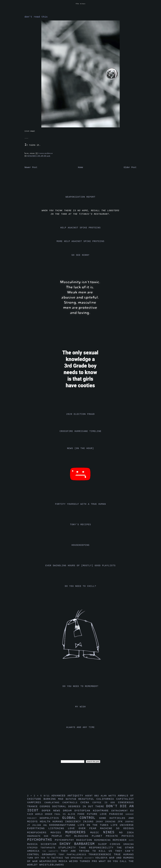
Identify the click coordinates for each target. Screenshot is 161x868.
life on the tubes (94, 825)
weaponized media (54, 861)
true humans (124, 855)
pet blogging (79, 836)
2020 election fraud (81, 414)
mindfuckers (39, 833)
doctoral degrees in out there (79, 807)
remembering (103, 840)
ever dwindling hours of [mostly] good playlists (80, 566)
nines (111, 832)
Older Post (130, 167)
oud (48, 836)
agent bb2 (93, 796)
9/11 (47, 796)
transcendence (46, 153)
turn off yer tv (39, 858)
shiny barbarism (79, 844)
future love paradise (106, 814)
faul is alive (66, 814)
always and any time (81, 727)
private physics (120, 836)
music (97, 833)
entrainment (121, 811)
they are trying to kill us (88, 851)
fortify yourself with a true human (81, 504)
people (59, 836)
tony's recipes (81, 525)
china (86, 803)
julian (38, 825)
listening (58, 828)
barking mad (55, 799)
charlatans (54, 803)
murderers (78, 832)
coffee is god (105, 803)
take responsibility (98, 848)
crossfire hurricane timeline (80, 431)
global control (81, 818)
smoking (129, 844)
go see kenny (80, 255)
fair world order (41, 814)
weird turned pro (84, 861)
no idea (126, 833)
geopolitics (51, 818)
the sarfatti (52, 851)
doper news (52, 811)
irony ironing (107, 822)
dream (69, 811)
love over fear (84, 828)
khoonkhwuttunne (64, 825)
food (82, 814)
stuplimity (69, 848)
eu (132, 811)
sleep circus (111, 844)
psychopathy (66, 840)
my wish (80, 707)
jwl (46, 825)
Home (80, 167)
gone (104, 818)
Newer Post (31, 167)
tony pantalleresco (74, 855)
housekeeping (80, 545)
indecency (74, 822)
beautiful (87, 799)
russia (34, 844)
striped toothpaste (43, 848)
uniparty (90, 858)
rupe (131, 840)
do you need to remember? (81, 686)
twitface (58, 858)
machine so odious (117, 828)
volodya (102, 858)
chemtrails (72, 803)
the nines (81, 4)
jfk (121, 822)
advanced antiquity (68, 796)
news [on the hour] (80, 448)
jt (30, 825)
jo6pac (129, 822)
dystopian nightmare (93, 811)
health (46, 822)
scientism (50, 844)
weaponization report (80, 197)
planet (99, 836)
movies (58, 833)
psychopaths (41, 840)
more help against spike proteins (80, 241)
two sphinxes (74, 858)
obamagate (36, 836)
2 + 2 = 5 (35, 796)
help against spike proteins (80, 228)
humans (59, 822)
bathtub (72, 799)
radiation (85, 840)
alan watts (109, 796)
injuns (89, 822)
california (106, 799)
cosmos (46, 807)
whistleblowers (52, 865)
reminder (121, 840)
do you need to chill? (80, 586)
